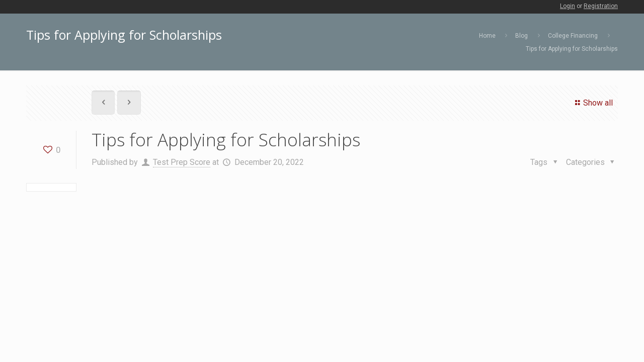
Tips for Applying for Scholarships (572, 49)
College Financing (573, 36)
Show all (592, 103)
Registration (601, 6)
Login (568, 6)
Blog (521, 36)
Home (487, 36)
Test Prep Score (182, 162)
